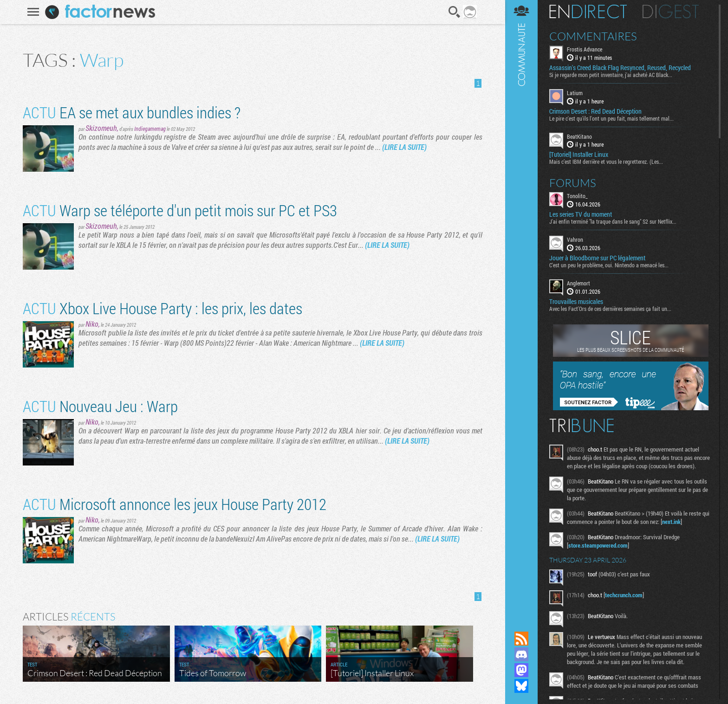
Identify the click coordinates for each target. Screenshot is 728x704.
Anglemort (578, 283)
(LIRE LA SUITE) (404, 147)
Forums (573, 183)
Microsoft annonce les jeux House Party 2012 (175, 504)
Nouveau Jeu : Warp (100, 406)
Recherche (455, 12)
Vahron (575, 239)
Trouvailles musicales (576, 302)
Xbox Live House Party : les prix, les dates (162, 308)
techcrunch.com (624, 595)
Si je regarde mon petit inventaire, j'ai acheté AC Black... (611, 75)
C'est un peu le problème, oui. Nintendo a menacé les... (609, 265)
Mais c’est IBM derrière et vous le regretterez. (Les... (606, 161)
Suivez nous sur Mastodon (521, 670)
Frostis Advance (585, 49)
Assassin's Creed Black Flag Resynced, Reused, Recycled (620, 68)
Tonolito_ (577, 196)
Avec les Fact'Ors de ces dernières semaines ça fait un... (610, 309)
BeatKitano (579, 136)
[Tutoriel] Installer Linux (579, 155)
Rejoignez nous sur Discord (521, 654)
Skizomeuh (101, 128)
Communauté (521, 307)
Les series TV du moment (581, 214)
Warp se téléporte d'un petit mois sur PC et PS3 (180, 210)
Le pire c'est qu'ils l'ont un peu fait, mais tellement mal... (611, 118)
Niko (92, 324)
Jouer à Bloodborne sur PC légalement (597, 258)
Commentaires (593, 36)
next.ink (671, 522)
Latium (575, 93)
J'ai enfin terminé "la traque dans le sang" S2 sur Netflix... (613, 221)
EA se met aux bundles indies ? (132, 112)
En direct (588, 12)
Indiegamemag (150, 129)
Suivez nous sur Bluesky (521, 686)
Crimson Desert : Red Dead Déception (595, 111)
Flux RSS (521, 639)
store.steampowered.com (598, 545)
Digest (671, 12)
